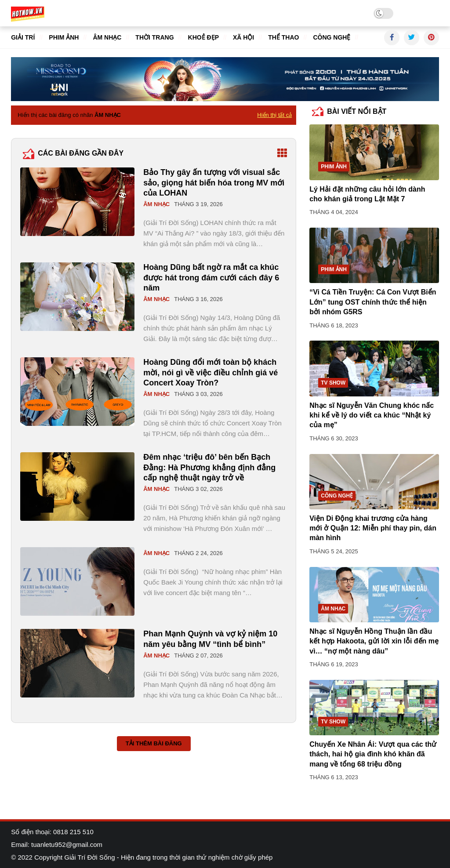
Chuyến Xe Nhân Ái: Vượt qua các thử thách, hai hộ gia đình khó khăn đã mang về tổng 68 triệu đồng (373, 754)
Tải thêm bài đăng (154, 743)
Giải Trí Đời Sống (89, 857)
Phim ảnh (64, 37)
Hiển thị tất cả (274, 115)
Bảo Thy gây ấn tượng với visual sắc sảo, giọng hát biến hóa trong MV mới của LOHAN (214, 183)
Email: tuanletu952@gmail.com (57, 844)
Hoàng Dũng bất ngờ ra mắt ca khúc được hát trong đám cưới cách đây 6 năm (211, 278)
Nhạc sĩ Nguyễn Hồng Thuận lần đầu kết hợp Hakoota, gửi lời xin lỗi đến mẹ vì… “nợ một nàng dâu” (374, 641)
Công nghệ (332, 37)
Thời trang (154, 37)
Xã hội (243, 37)
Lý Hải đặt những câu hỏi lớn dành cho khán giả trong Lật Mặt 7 (367, 194)
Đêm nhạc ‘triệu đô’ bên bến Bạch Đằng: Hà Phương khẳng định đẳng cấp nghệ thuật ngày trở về (209, 467)
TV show (333, 383)
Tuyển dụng (422, 13)
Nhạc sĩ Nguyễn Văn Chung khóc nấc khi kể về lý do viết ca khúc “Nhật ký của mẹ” (372, 415)
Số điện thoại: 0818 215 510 (52, 832)
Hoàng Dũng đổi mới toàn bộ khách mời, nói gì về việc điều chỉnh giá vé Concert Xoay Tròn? (210, 372)
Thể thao (283, 37)
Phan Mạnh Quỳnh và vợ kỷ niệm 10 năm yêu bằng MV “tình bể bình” (210, 639)
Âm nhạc (107, 37)
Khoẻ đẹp (203, 37)
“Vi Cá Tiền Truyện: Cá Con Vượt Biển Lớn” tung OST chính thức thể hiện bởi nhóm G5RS (373, 302)
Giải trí (23, 37)
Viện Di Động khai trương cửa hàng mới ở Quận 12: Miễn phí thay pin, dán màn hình (373, 528)
